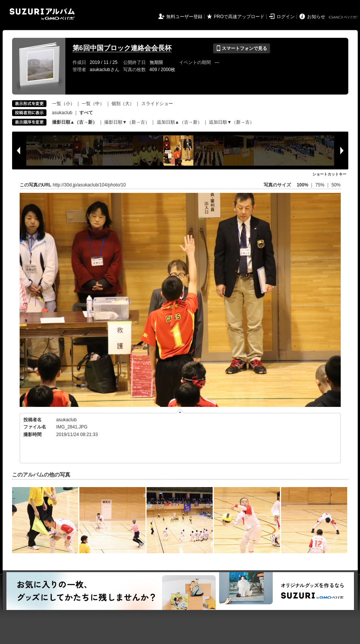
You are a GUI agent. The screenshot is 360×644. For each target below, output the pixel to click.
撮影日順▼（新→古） (127, 122)
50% (336, 185)
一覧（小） (63, 104)
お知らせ (316, 17)
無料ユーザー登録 (184, 17)
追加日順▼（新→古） (232, 122)
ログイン (286, 17)
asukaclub (62, 113)
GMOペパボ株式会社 (344, 17)
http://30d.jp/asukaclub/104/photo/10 (89, 185)
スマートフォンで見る (242, 48)
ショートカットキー (329, 174)
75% (321, 185)
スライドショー (157, 104)
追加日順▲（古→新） (179, 122)
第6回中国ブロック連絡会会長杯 (122, 48)
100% (302, 185)
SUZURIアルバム (42, 14)
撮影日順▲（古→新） (75, 122)
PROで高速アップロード (239, 17)
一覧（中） (93, 104)
